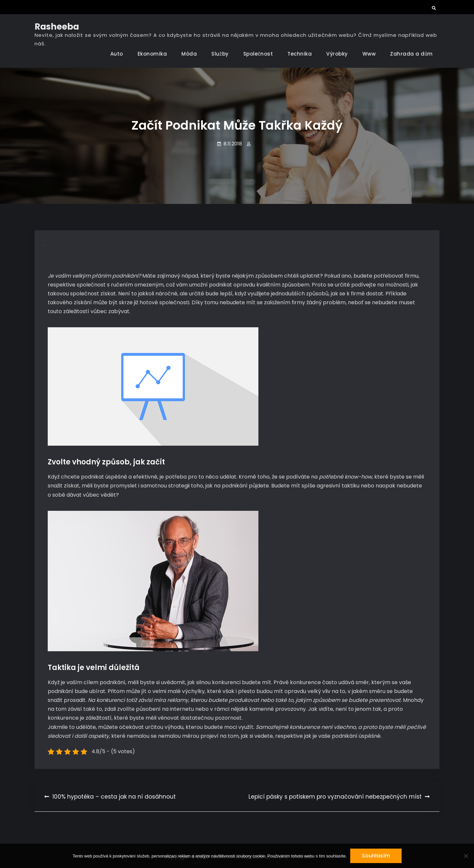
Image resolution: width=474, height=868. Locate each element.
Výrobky (337, 54)
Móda (189, 54)
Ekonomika (152, 54)
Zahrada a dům (411, 54)
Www (369, 54)
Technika (300, 54)
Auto (117, 54)
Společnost (258, 54)
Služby (220, 54)
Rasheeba (57, 27)
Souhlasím (376, 856)
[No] (466, 856)
